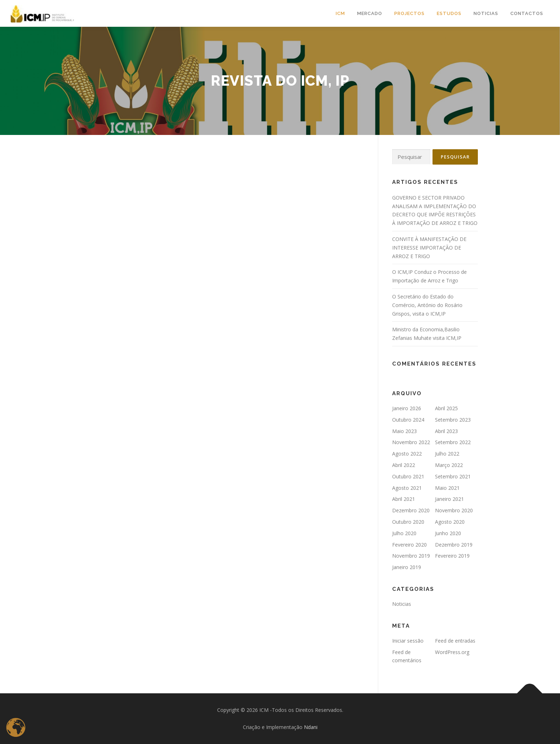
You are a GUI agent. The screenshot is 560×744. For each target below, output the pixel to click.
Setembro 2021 (453, 476)
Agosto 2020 (450, 522)
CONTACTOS (527, 13)
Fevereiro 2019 (452, 556)
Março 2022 (449, 465)
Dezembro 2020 (411, 510)
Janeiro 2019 (407, 567)
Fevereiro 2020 (409, 545)
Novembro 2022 (411, 442)
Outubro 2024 (408, 420)
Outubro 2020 (408, 522)
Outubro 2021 (408, 476)
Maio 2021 (447, 488)
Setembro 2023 (453, 420)
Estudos (449, 13)
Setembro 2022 (453, 442)
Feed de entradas (455, 641)
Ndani (311, 727)
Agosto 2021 (407, 488)
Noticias (402, 604)
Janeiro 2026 (407, 408)
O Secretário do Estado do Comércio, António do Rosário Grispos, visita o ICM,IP (427, 305)
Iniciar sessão (408, 641)
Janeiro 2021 (449, 499)
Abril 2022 (404, 465)
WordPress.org (452, 652)
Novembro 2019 (411, 556)
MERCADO (370, 13)
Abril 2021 (404, 499)
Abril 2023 (446, 431)
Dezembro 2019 (454, 545)
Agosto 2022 (407, 454)
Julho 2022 (447, 454)
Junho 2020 (448, 533)
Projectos (409, 13)
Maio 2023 (404, 431)
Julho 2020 (404, 533)
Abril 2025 (446, 408)
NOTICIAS (486, 13)
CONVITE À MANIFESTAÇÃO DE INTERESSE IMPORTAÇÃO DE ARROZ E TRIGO (429, 248)
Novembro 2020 (454, 510)
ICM (340, 13)
